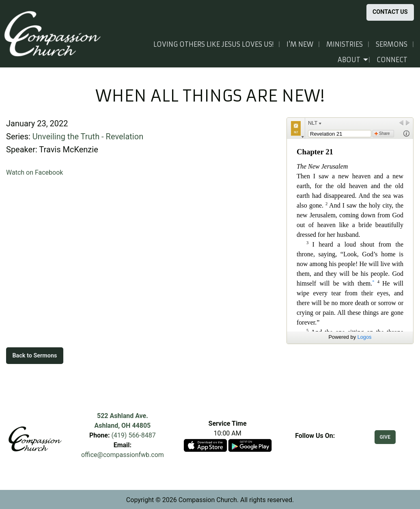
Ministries (345, 44)
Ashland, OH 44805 (122, 426)
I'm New (300, 44)
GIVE (385, 437)
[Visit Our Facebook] (315, 445)
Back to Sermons (34, 356)
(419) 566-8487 (133, 435)
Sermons (392, 44)
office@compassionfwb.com (123, 455)
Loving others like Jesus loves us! (213, 44)
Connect (392, 60)
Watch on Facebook (34, 172)
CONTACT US (390, 12)
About (349, 60)
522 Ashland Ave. (123, 416)
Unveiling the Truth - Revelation (88, 136)
